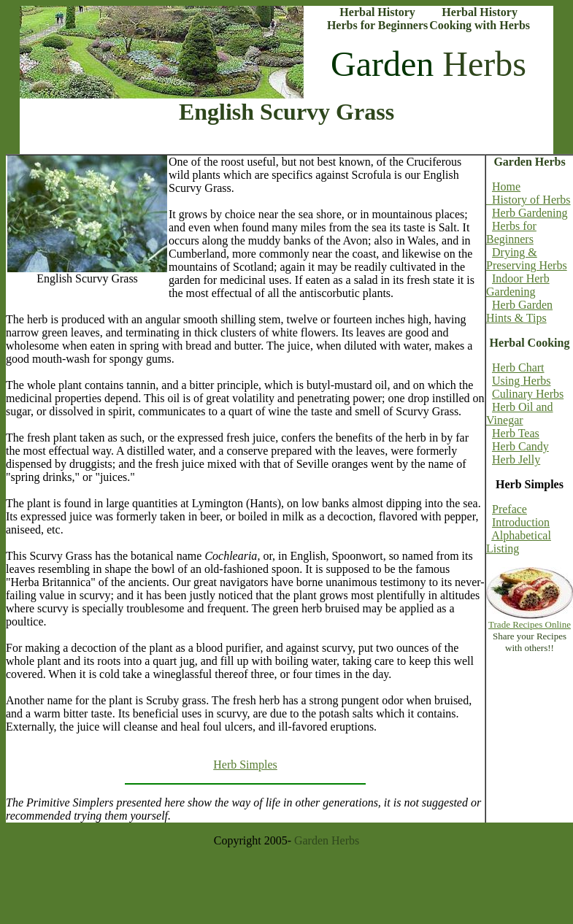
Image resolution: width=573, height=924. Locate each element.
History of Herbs (528, 200)
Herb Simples (245, 765)
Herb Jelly (516, 459)
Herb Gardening (530, 213)
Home (506, 186)
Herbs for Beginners (511, 232)
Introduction (521, 522)
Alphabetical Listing (519, 542)
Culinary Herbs (528, 394)
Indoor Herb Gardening (518, 285)
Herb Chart (518, 367)
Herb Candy (520, 446)
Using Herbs (521, 381)
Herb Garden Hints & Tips (519, 311)
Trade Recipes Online (530, 624)
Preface (509, 509)
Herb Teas (516, 433)
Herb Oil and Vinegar (520, 413)
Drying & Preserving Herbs (527, 259)
